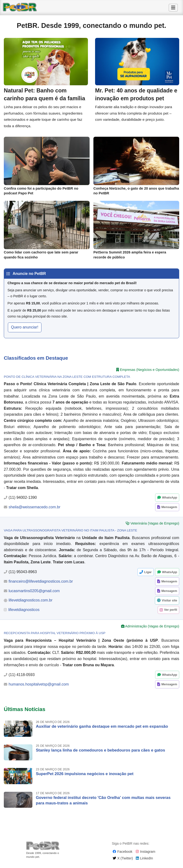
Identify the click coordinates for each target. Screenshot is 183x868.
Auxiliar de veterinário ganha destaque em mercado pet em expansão (102, 729)
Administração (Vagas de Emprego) (152, 628)
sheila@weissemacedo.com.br (34, 509)
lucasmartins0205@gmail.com (34, 593)
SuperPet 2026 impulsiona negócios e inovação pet (85, 776)
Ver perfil (171, 612)
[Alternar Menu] (173, 8)
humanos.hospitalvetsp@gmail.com (39, 686)
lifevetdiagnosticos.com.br (30, 602)
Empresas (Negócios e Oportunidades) (150, 372)
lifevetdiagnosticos (24, 612)
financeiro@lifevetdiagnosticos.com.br (41, 583)
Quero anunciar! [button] (25, 329)
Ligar (148, 574)
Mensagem (169, 509)
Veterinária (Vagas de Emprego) (155, 525)
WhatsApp (170, 500)
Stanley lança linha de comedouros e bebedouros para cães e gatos (100, 752)
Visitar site (170, 603)
